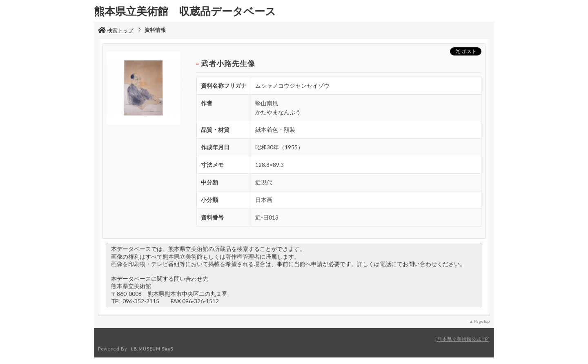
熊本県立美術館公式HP (463, 339)
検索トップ (116, 30)
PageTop (482, 321)
